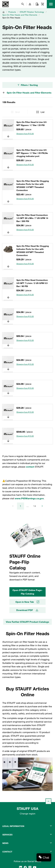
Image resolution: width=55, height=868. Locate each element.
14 (35, 506)
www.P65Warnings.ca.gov (29, 498)
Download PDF (27, 610)
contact (30, 467)
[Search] (23, 4)
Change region (28, 814)
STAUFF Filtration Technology (32, 12)
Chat (46, 858)
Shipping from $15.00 (25, 134)
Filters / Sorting (28, 85)
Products (12, 12)
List (40, 112)
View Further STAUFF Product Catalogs (27, 622)
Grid (15, 112)
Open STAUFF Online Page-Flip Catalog (27, 592)
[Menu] (51, 4)
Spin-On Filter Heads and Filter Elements (20, 15)
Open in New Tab (28, 602)
